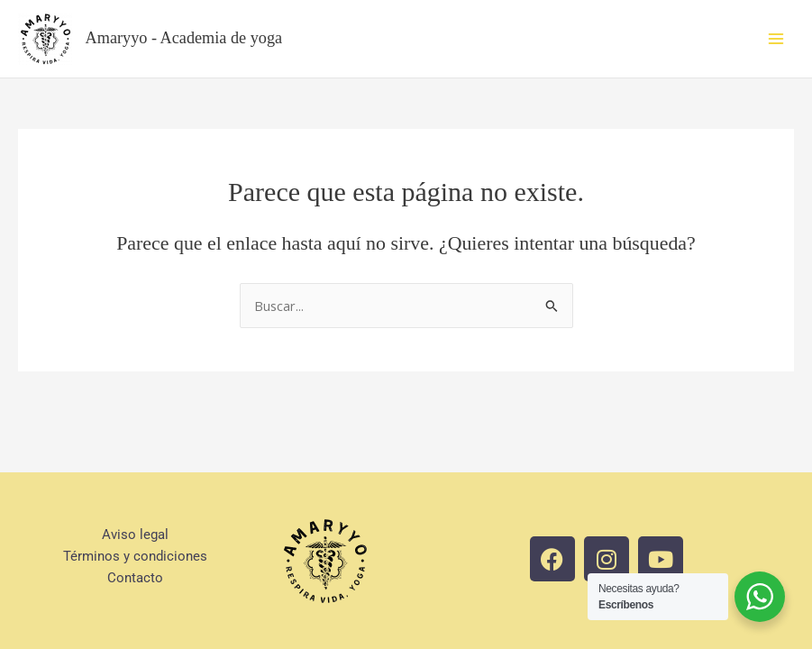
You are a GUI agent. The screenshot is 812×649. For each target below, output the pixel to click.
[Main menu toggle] (776, 39)
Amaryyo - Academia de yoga (184, 38)
